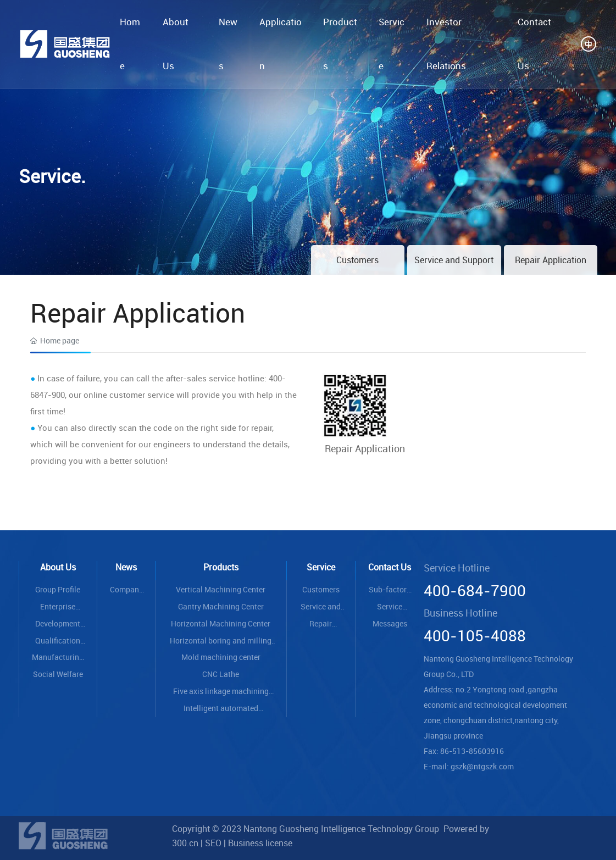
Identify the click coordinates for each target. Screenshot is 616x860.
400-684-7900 (475, 590)
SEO (213, 843)
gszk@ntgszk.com (482, 766)
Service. (52, 176)
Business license (260, 843)
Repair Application (551, 260)
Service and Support (454, 260)
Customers (357, 260)
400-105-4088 (475, 635)
